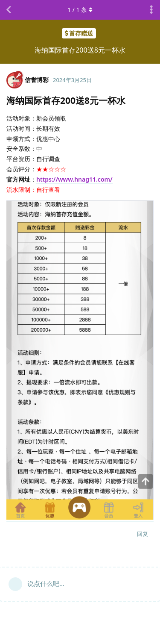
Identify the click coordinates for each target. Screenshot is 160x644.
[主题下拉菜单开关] (151, 10)
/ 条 (80, 10)
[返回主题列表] (9, 10)
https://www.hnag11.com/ (74, 179)
